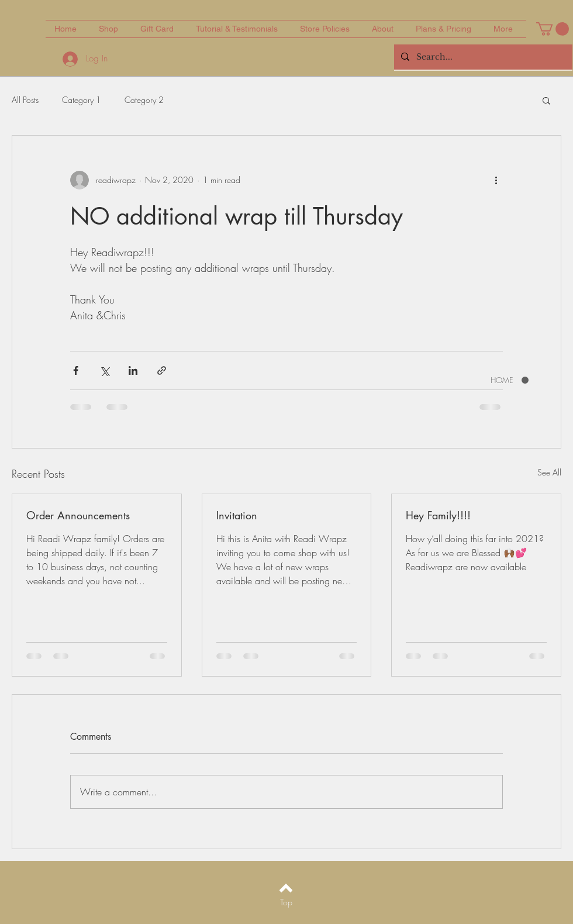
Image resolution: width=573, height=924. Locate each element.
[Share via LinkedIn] (133, 370)
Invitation (237, 515)
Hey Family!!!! (438, 515)
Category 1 (82, 100)
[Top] (286, 902)
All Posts (25, 100)
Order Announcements (78, 515)
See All (549, 472)
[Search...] (482, 57)
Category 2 (144, 100)
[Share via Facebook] (76, 370)
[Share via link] (162, 370)
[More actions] (496, 180)
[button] (553, 29)
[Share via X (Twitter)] (104, 370)
